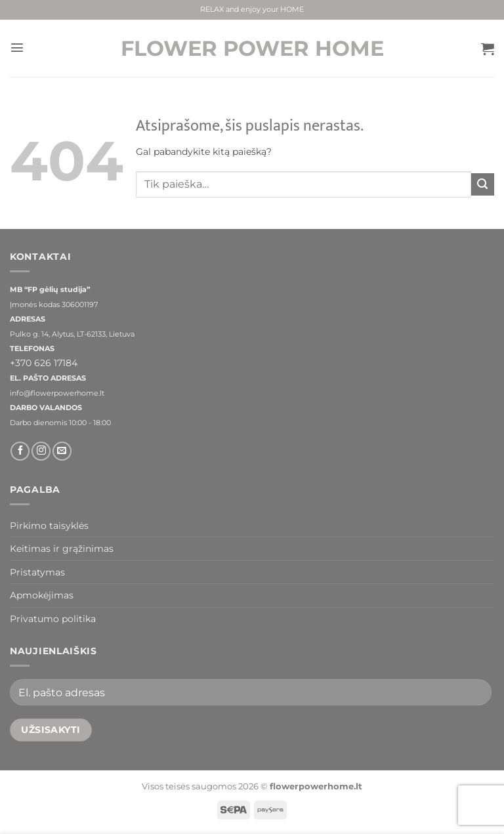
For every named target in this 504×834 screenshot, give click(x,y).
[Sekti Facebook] (20, 451)
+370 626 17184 (44, 363)
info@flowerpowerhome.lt (57, 393)
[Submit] (483, 185)
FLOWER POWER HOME (252, 49)
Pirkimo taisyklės (49, 526)
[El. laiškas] (62, 451)
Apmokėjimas (42, 595)
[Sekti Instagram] (41, 451)
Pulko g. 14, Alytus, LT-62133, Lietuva (72, 334)
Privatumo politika (53, 619)
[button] (17, 49)
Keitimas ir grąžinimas (62, 549)
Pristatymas (37, 572)
